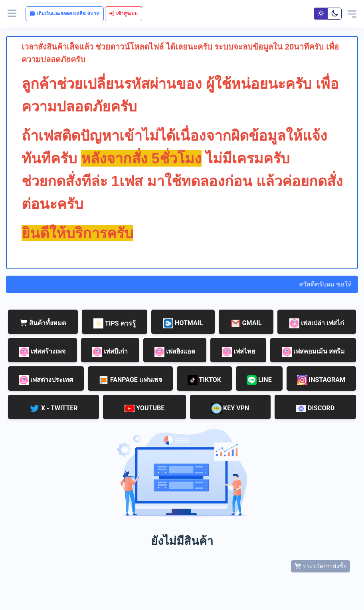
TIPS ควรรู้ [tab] (114, 324)
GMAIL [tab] (246, 323)
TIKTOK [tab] (204, 380)
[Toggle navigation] (352, 14)
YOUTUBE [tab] (144, 408)
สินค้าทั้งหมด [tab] (43, 323)
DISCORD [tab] (315, 408)
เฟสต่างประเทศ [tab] (46, 380)
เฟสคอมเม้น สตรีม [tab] (313, 352)
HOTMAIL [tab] (183, 323)
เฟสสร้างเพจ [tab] (42, 352)
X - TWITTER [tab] (54, 408)
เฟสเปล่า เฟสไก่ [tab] (317, 323)
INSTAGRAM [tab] (321, 380)
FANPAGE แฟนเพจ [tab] (130, 380)
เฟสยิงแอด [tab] (175, 352)
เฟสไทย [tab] (238, 352)
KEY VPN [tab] (230, 408)
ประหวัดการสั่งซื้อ (320, 566)
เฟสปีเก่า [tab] (110, 352)
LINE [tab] (259, 380)
